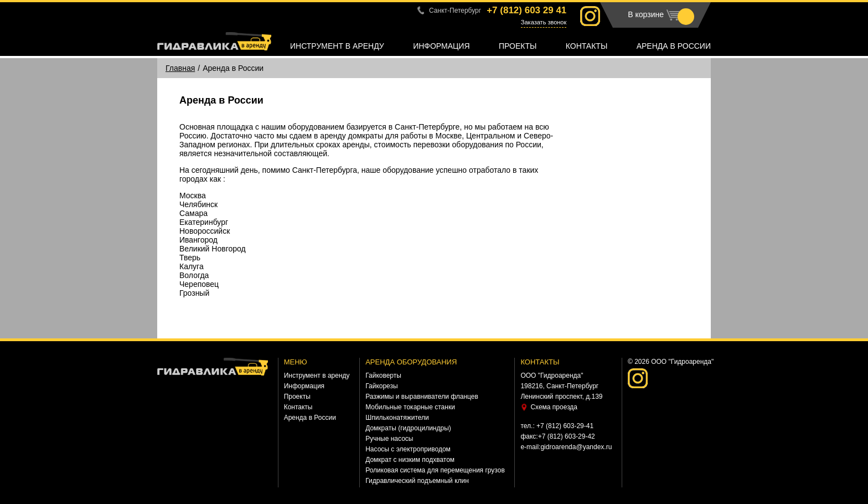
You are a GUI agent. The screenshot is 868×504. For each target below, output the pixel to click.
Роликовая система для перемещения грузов (435, 470)
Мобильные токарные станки (410, 407)
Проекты (518, 46)
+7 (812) (526, 10)
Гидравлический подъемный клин (417, 481)
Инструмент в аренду (337, 46)
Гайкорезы (381, 386)
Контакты (587, 46)
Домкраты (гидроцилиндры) (408, 428)
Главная (180, 68)
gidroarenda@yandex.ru (576, 447)
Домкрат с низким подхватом (410, 460)
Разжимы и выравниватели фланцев (422, 397)
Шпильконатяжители (397, 418)
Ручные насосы (389, 439)
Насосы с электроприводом (408, 449)
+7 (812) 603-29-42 (567, 436)
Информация (441, 46)
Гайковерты (383, 376)
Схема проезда (554, 407)
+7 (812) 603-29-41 (565, 426)
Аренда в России (674, 46)
